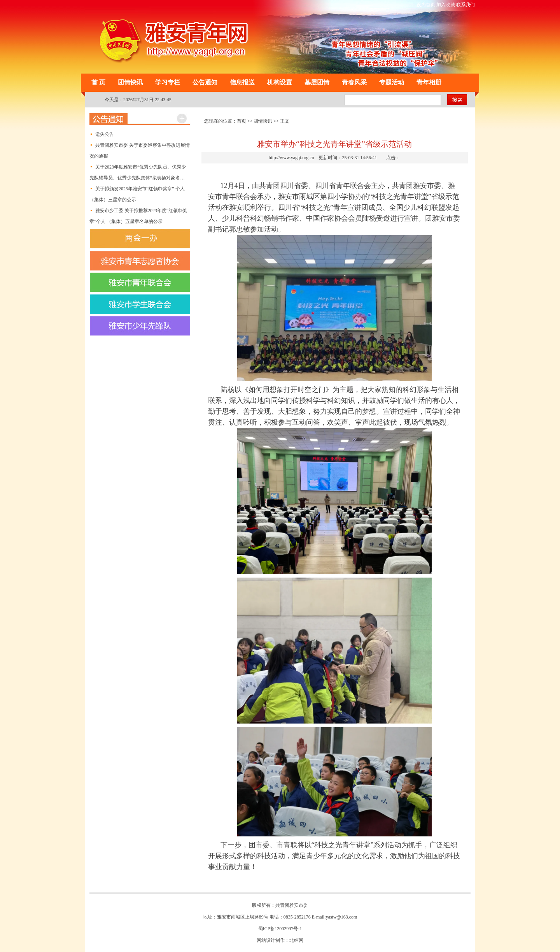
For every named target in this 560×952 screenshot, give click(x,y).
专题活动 (392, 82)
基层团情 (317, 82)
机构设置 (280, 82)
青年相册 (429, 82)
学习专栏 (168, 82)
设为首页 (426, 5)
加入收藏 (446, 5)
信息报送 (242, 82)
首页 (241, 121)
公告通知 (205, 82)
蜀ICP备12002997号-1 (280, 929)
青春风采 (354, 82)
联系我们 (465, 5)
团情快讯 (130, 82)
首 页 (98, 82)
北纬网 (296, 940)
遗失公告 (105, 134)
